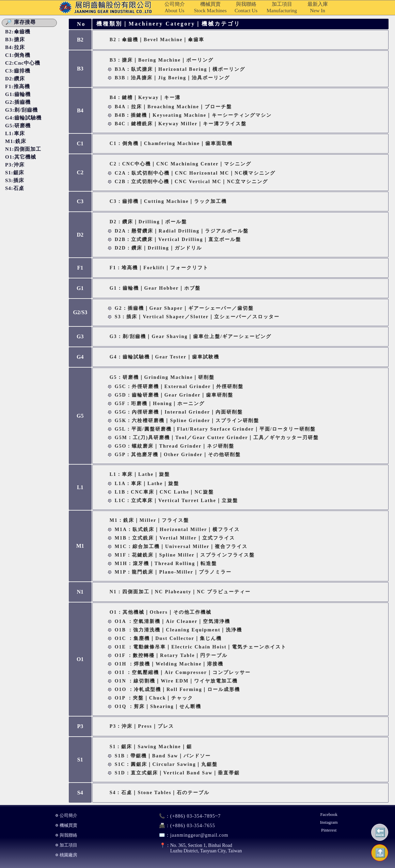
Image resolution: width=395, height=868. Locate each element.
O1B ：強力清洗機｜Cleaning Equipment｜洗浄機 (179, 630)
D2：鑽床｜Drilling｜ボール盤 (148, 222)
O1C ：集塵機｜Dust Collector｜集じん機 (168, 638)
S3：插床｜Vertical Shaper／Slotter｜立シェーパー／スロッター (197, 317)
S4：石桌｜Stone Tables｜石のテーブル (160, 793)
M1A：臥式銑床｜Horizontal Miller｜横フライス (177, 529)
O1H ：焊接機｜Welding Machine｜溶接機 (169, 664)
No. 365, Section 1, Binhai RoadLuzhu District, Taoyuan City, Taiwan (197, 848)
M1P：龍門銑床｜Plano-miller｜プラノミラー (173, 572)
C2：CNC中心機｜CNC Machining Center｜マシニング (181, 164)
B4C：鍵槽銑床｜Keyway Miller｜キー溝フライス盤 (181, 124)
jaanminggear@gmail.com (191, 835)
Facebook (329, 814)
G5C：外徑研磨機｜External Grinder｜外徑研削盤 (179, 387)
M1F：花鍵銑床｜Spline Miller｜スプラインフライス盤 (185, 555)
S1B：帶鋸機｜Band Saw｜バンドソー (163, 756)
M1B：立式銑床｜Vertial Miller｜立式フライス (175, 538)
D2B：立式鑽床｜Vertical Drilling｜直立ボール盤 (178, 239)
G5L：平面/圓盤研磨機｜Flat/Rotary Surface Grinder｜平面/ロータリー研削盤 (215, 429)
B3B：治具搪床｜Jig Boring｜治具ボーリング (172, 78)
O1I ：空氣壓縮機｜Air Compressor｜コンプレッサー (183, 672)
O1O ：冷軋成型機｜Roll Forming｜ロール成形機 (178, 689)
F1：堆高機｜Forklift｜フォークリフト (159, 268)
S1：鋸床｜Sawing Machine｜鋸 (151, 747)
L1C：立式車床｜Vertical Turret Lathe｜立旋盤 (176, 501)
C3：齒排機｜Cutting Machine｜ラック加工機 (168, 201)
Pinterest (329, 830)
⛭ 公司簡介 (66, 815)
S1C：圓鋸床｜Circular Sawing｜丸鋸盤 (166, 764)
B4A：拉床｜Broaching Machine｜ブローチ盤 (173, 107)
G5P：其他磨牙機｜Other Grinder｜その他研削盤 (178, 455)
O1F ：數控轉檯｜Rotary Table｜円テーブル (171, 655)
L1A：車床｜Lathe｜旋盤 (147, 484)
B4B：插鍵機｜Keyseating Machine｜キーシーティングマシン (193, 115)
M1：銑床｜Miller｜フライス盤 (149, 520)
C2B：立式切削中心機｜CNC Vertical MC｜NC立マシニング (191, 182)
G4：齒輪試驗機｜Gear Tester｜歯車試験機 (164, 357)
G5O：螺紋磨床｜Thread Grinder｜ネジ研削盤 (175, 446)
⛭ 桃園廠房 (66, 855)
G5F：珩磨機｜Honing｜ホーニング (160, 404)
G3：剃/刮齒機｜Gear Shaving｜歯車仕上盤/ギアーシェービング (191, 336)
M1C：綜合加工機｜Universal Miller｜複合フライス (181, 546)
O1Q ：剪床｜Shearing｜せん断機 (158, 706)
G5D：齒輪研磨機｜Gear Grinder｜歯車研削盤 (174, 395)
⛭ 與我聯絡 (66, 835)
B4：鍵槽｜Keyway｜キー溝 (145, 98)
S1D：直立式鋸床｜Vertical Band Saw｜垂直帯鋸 (177, 773)
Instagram (329, 822)
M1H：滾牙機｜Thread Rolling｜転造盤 (166, 564)
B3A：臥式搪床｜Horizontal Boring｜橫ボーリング (180, 69)
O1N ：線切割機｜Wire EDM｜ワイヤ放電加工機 (176, 681)
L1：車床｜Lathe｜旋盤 (140, 474)
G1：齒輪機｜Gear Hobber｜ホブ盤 (155, 288)
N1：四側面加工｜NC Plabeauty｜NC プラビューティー (180, 592)
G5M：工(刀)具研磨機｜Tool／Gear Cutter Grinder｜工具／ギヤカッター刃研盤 (217, 438)
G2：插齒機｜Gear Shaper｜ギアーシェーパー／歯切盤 (184, 308)
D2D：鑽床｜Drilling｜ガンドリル (158, 248)
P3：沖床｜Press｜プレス (142, 726)
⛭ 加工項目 (66, 845)
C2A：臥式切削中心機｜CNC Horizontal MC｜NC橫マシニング (195, 173)
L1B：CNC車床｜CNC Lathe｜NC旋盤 (164, 492)
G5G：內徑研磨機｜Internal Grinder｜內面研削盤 (179, 412)
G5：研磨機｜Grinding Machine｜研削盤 (162, 377)
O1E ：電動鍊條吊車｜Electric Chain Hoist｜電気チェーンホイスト (201, 647)
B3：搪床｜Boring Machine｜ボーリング (162, 60)
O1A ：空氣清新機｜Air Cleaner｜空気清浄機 (173, 621)
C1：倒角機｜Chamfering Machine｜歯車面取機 (171, 143)
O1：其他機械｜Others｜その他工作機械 (161, 612)
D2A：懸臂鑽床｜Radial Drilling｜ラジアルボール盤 (182, 231)
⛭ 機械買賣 (66, 825)
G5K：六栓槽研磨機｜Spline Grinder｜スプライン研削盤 (187, 421)
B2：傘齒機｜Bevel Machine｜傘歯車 (157, 40)
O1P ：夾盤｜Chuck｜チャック (154, 698)
